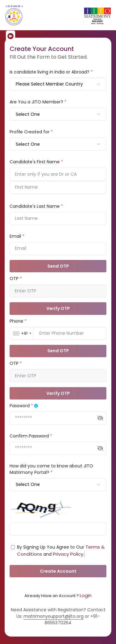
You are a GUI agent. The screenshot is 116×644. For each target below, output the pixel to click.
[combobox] (58, 84)
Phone (18, 321)
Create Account (58, 571)
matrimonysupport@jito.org (54, 616)
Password (21, 406)
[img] (100, 418)
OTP (16, 278)
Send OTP (58, 266)
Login (86, 595)
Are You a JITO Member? (38, 102)
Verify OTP (58, 308)
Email (17, 236)
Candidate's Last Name (36, 206)
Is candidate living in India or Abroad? (51, 72)
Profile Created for (31, 132)
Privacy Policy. (69, 554)
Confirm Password (31, 436)
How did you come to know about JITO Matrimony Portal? (51, 469)
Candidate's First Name (36, 162)
